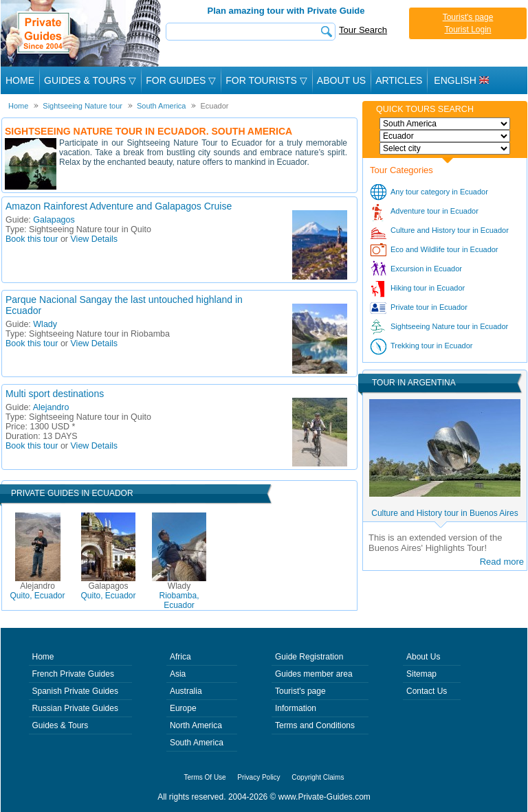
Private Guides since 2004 (82, 33)
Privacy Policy (258, 777)
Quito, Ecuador (37, 591)
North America (196, 725)
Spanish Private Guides (75, 691)
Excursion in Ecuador (426, 269)
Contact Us (427, 691)
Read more (502, 562)
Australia (186, 691)
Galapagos (54, 220)
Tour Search (363, 30)
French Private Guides (73, 674)
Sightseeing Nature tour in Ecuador (449, 326)
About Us (341, 80)
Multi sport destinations (55, 394)
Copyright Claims (318, 777)
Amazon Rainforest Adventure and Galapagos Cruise (119, 206)
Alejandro (51, 407)
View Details (95, 239)
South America (197, 743)
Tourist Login (467, 30)
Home (20, 80)
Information (296, 708)
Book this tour (32, 239)
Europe (183, 708)
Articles (399, 80)
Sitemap (421, 674)
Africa (180, 657)
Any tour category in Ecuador (439, 192)
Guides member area (314, 674)
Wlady (45, 324)
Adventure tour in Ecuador (434, 211)
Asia (178, 674)
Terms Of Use (205, 777)
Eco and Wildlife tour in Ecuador (444, 249)
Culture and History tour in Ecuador (450, 230)
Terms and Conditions (315, 725)
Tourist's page (468, 17)
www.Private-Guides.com (324, 797)
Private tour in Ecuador (429, 307)
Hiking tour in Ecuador (428, 288)
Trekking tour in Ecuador (431, 346)
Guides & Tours (60, 725)
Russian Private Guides (75, 708)
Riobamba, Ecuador (179, 596)
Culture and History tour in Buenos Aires (444, 513)
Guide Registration (309, 657)
